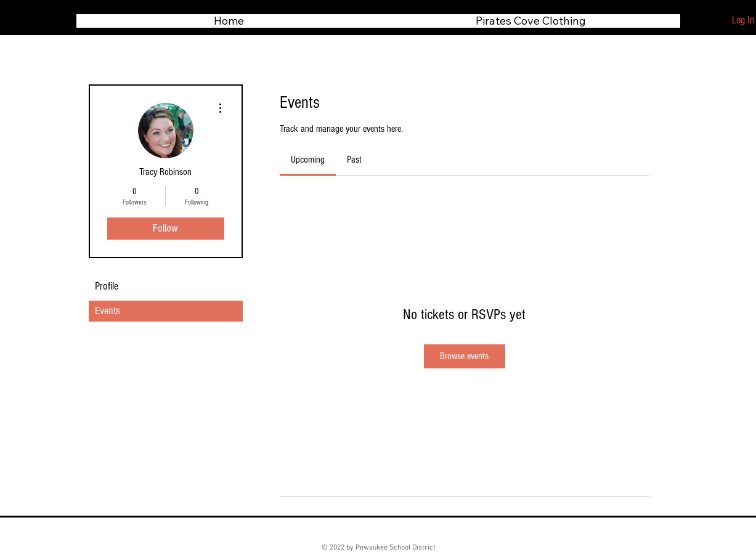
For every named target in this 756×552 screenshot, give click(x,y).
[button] (531, 21)
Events (108, 311)
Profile (107, 286)
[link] (308, 160)
